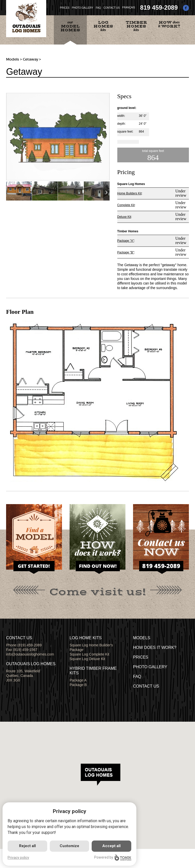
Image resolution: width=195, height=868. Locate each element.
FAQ (98, 8)
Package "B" (126, 252)
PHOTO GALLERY (83, 8)
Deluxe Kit (124, 217)
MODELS (142, 638)
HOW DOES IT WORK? (155, 648)
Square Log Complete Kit (89, 654)
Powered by (113, 857)
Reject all (27, 846)
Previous (9, 191)
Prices (141, 657)
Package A (78, 680)
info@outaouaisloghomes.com (30, 654)
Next (107, 191)
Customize (69, 846)
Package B (78, 685)
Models (13, 59)
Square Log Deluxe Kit (87, 659)
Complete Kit (126, 205)
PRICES (65, 8)
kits (103, 26)
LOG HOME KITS (86, 638)
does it (169, 24)
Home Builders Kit (129, 193)
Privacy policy (18, 858)
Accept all (111, 846)
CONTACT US (111, 8)
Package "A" (126, 241)
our (70, 26)
